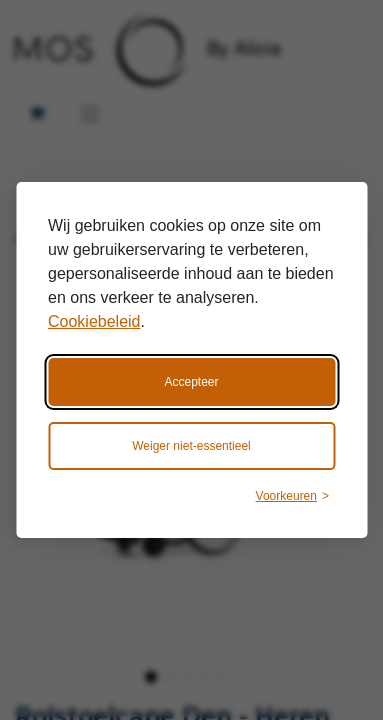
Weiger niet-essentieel (191, 446)
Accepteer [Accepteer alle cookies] (191, 382)
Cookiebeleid (94, 321)
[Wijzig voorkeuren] (292, 496)
